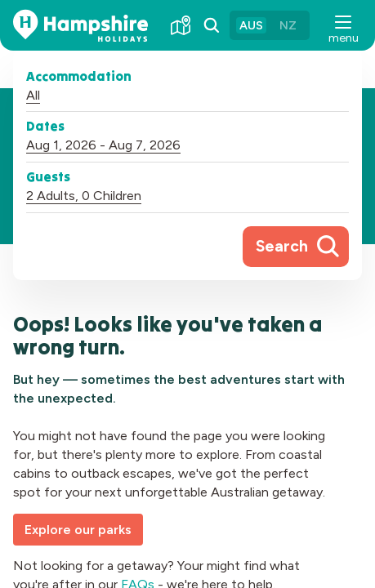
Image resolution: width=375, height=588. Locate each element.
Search (282, 246)
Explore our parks (78, 530)
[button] (342, 25)
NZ (288, 25)
